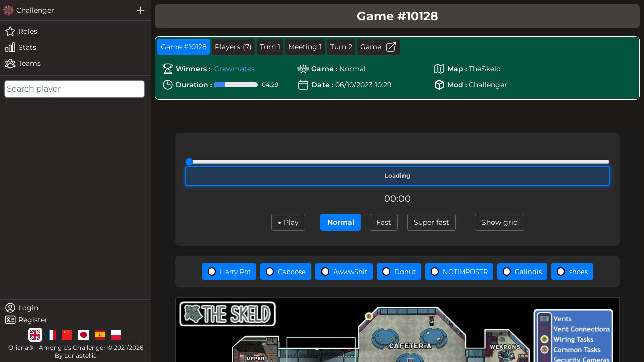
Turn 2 (341, 47)
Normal (341, 222)
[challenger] (65, 10)
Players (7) (233, 47)
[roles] (75, 31)
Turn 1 (270, 47)
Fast (384, 222)
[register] (75, 320)
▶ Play (288, 222)
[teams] (75, 63)
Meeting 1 (305, 47)
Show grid (500, 222)
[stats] (75, 47)
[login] (75, 308)
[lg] (35, 335)
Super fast (431, 222)
